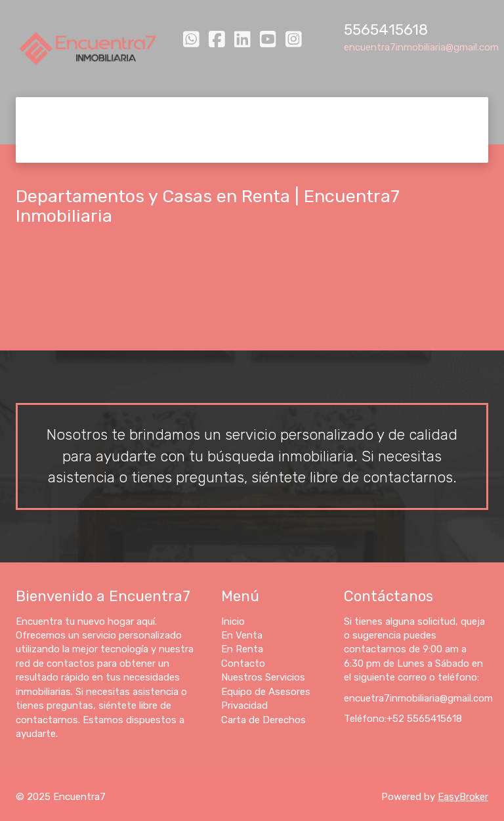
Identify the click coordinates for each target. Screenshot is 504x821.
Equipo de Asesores (419, 113)
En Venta (100, 113)
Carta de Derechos (148, 146)
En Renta (162, 113)
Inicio (47, 113)
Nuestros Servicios (310, 113)
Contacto (225, 113)
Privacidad (60, 146)
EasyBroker (463, 797)
